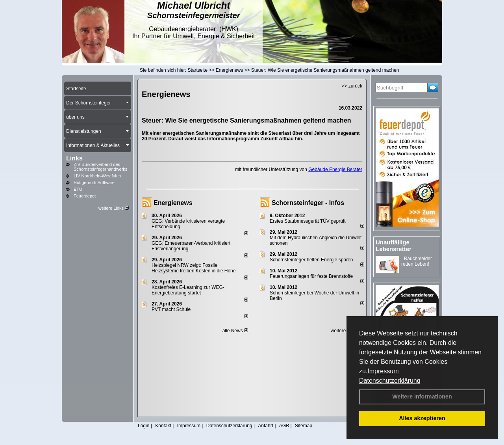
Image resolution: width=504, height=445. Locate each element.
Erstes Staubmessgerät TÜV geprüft (308, 221)
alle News (235, 331)
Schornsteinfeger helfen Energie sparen (311, 260)
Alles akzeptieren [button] (422, 418)
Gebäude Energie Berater (335, 169)
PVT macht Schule (171, 309)
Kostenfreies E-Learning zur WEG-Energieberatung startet (188, 290)
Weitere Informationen (422, 397)
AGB (284, 426)
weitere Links (114, 208)
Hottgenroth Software (94, 182)
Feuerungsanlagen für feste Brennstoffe (311, 276)
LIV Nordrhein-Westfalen (97, 176)
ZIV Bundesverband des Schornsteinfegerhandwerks (100, 167)
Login (144, 426)
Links (74, 158)
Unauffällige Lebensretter (394, 246)
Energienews (173, 203)
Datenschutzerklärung (390, 381)
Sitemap (304, 426)
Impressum (383, 371)
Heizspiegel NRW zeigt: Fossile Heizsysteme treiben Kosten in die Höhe (194, 268)
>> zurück (352, 86)
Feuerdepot (85, 196)
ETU (78, 189)
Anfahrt (266, 426)
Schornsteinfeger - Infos (308, 203)
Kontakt (163, 426)
